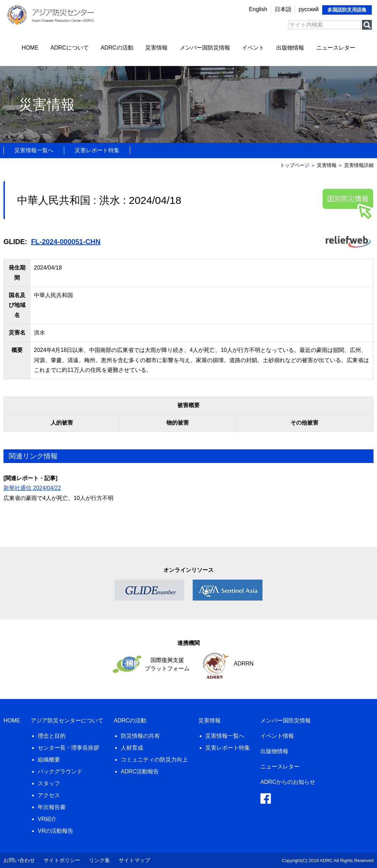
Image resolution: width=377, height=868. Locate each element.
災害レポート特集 (97, 150)
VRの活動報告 (56, 831)
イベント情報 (277, 736)
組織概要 (49, 760)
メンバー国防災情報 (205, 48)
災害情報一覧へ (34, 150)
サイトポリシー (62, 860)
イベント (253, 48)
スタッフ (49, 783)
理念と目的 (52, 736)
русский (309, 9)
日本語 (283, 9)
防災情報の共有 (140, 736)
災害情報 (156, 48)
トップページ (295, 165)
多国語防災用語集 (347, 10)
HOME (30, 48)
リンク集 (99, 860)
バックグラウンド (60, 771)
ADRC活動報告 (140, 771)
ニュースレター (336, 48)
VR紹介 (47, 819)
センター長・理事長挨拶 (68, 748)
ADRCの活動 (117, 48)
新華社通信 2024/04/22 (32, 488)
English (258, 9)
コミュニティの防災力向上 (154, 760)
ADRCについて (70, 48)
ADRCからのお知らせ (288, 782)
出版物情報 (290, 48)
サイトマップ (134, 860)
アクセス (49, 795)
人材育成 (132, 748)
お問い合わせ (19, 860)
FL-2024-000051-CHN (66, 242)
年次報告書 (52, 807)
